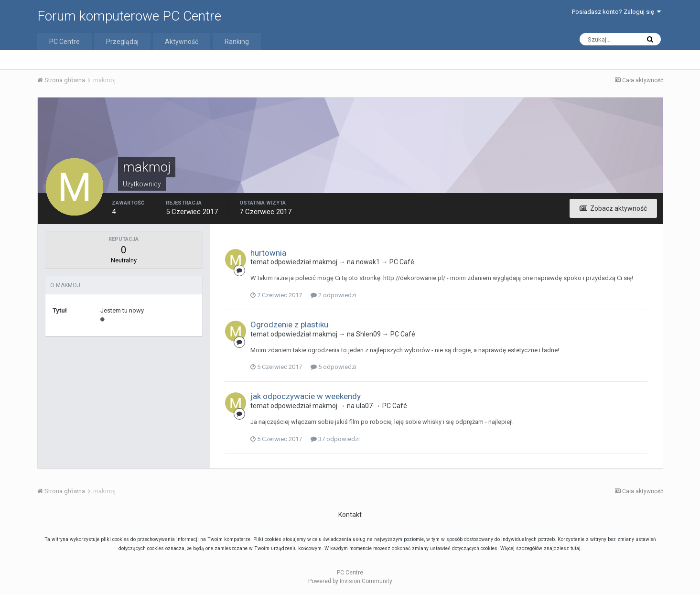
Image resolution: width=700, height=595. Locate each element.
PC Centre (65, 42)
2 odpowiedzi (334, 295)
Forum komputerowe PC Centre (129, 16)
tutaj (576, 548)
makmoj (325, 262)
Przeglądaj (122, 42)
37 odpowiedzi (335, 439)
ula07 (364, 406)
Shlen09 (368, 334)
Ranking (237, 42)
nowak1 (368, 262)
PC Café (402, 262)
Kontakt (350, 515)
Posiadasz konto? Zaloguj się (616, 12)
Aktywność (182, 42)
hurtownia (268, 253)
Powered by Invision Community (350, 581)
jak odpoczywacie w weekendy (306, 396)
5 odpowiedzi (334, 367)
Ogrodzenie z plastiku (289, 325)
